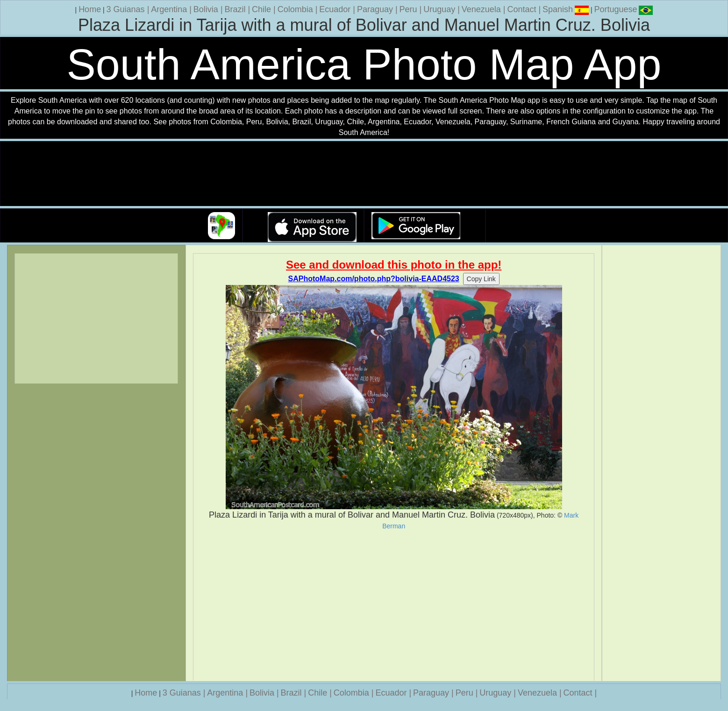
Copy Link (481, 279)
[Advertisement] (394, 605)
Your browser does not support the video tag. (364, 174)
